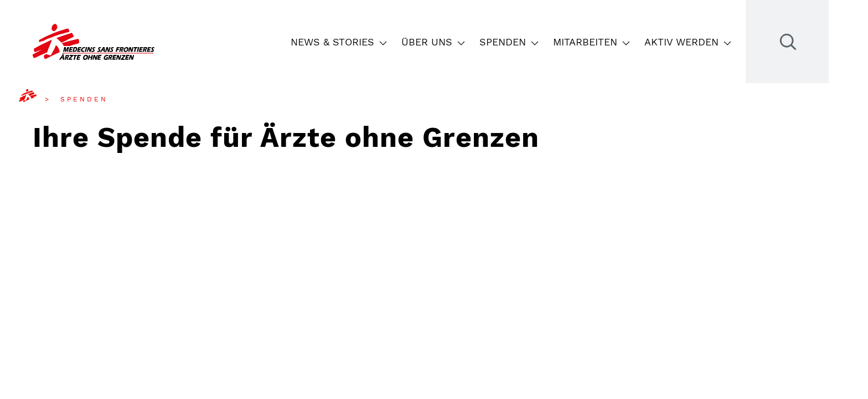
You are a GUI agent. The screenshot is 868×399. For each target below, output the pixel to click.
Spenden (509, 42)
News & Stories (339, 42)
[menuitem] (37, 99)
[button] (383, 42)
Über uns (433, 42)
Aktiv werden (688, 42)
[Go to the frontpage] (94, 42)
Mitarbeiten (592, 42)
